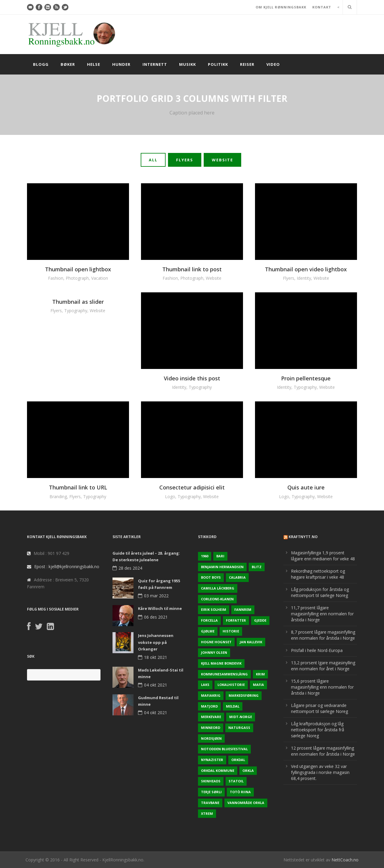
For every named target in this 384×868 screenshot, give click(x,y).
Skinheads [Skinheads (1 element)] (211, 781)
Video (273, 64)
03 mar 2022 (156, 596)
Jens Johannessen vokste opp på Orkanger (156, 642)
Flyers (185, 160)
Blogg (41, 64)
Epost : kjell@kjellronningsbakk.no (67, 566)
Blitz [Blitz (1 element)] (257, 567)
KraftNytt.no (303, 537)
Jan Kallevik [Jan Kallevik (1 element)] (251, 642)
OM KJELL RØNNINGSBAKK (281, 7)
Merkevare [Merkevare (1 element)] (211, 717)
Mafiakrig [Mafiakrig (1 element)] (211, 695)
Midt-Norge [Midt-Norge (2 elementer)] (241, 717)
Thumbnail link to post (192, 269)
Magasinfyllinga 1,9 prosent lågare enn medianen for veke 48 (323, 556)
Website (222, 160)
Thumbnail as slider (78, 302)
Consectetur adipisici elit (192, 487)
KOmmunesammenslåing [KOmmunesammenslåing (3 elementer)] (224, 674)
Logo (170, 496)
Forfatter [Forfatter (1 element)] (236, 620)
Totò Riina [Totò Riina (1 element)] (240, 792)
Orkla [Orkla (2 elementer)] (248, 771)
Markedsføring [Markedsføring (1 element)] (244, 695)
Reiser (247, 64)
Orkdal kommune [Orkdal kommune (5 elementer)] (218, 771)
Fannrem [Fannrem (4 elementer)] (243, 609)
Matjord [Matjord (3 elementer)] (209, 706)
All (153, 160)
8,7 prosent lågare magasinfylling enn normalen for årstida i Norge (323, 635)
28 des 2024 (130, 568)
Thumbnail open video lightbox (306, 269)
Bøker (68, 64)
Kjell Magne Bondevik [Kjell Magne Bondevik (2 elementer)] (221, 663)
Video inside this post (192, 378)
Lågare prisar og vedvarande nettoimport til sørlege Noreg (319, 708)
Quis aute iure (306, 487)
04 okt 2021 (156, 685)
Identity (304, 278)
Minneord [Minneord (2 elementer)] (211, 728)
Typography (76, 311)
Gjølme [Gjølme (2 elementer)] (208, 631)
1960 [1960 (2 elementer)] (205, 556)
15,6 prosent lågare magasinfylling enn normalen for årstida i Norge (322, 687)
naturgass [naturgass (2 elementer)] (239, 728)
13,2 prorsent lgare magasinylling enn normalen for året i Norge (323, 666)
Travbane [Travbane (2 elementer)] (210, 803)
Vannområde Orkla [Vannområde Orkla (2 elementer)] (246, 803)
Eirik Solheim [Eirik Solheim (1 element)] (214, 609)
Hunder (121, 64)
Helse (94, 64)
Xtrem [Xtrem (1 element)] (207, 813)
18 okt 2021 (156, 657)
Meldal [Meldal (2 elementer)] (233, 706)
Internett (155, 64)
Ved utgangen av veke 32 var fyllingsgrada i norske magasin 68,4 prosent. (320, 772)
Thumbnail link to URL (78, 487)
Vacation (100, 278)
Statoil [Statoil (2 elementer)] (236, 781)
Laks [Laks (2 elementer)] (205, 685)
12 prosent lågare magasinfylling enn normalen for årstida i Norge (323, 751)
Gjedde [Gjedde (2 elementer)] (260, 620)
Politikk (218, 64)
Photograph (77, 278)
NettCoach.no (345, 860)
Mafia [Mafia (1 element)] (258, 685)
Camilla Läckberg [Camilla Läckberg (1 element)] (218, 588)
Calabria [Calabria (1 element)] (237, 577)
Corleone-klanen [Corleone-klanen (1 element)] (217, 599)
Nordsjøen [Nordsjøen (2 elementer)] (211, 738)
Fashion (56, 278)
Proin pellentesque (306, 378)
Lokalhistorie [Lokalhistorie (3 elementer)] (231, 685)
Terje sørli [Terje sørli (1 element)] (211, 792)
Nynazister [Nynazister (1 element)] (212, 760)
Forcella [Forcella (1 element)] (209, 620)
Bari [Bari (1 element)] (220, 556)
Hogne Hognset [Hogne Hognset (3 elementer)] (216, 642)
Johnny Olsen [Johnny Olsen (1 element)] (214, 652)
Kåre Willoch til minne (160, 608)
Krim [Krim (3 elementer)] (260, 674)
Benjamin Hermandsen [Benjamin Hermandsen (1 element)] (222, 567)
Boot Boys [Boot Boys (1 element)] (211, 577)
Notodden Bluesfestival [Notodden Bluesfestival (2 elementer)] (224, 749)
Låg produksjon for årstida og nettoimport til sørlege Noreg (320, 592)
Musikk (187, 64)
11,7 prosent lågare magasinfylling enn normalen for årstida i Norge (322, 614)
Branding (58, 496)
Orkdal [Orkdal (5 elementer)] (238, 760)
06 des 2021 (156, 617)
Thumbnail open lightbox (78, 269)
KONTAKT (322, 7)
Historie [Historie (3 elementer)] (231, 631)
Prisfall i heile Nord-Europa (317, 650)
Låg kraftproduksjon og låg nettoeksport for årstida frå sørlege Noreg (318, 730)
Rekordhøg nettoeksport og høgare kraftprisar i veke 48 (318, 574)
